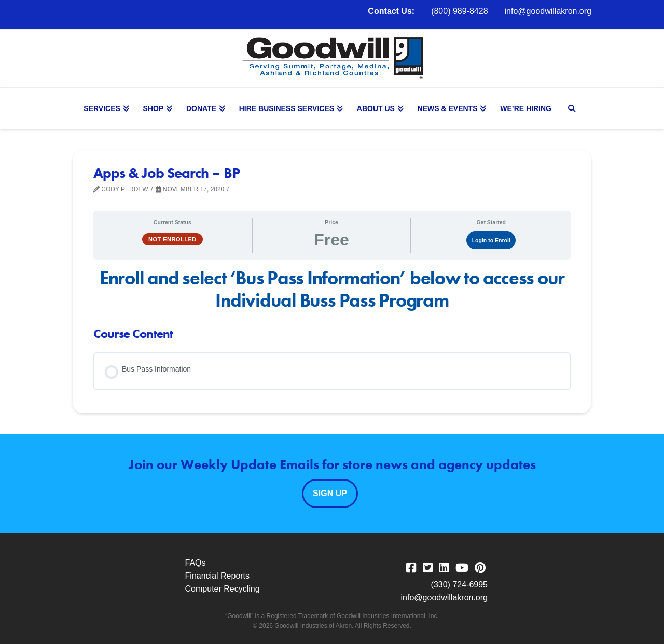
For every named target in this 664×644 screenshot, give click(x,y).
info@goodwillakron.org (548, 11)
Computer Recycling (223, 589)
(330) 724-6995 (459, 585)
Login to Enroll (491, 240)
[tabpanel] (332, 289)
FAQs (196, 563)
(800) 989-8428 (459, 11)
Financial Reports (218, 576)
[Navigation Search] (573, 108)
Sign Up (330, 493)
